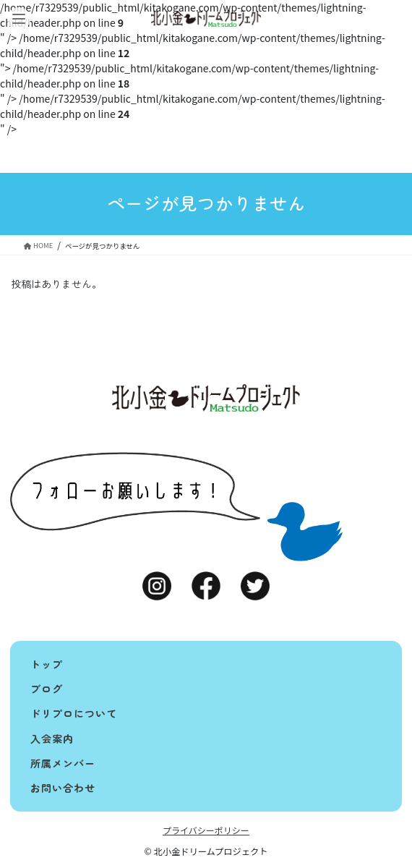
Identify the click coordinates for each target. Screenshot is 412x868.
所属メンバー (63, 763)
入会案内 (52, 739)
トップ (47, 664)
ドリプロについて (74, 713)
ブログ (47, 689)
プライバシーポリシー (206, 830)
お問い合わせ (63, 788)
